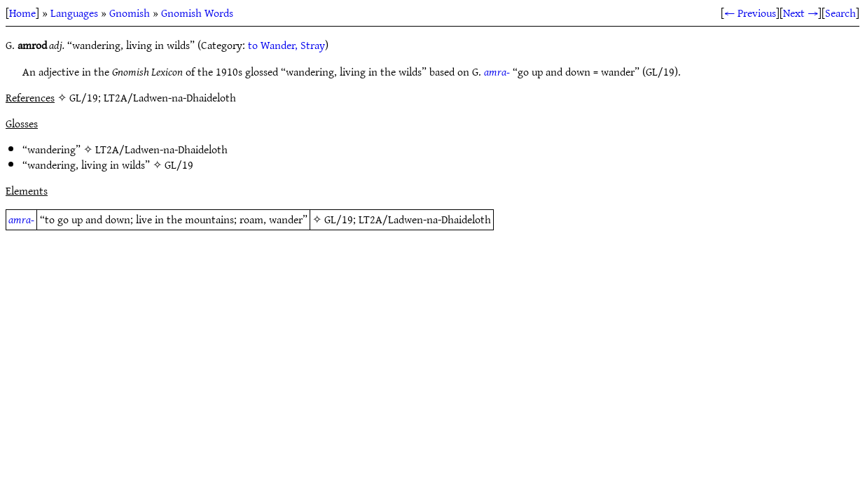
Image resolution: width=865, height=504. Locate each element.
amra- (497, 71)
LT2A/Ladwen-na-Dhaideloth (161, 149)
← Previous (750, 13)
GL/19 (179, 164)
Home (22, 13)
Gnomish (130, 13)
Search (840, 13)
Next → (801, 13)
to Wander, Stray (286, 45)
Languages (74, 13)
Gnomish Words (197, 13)
